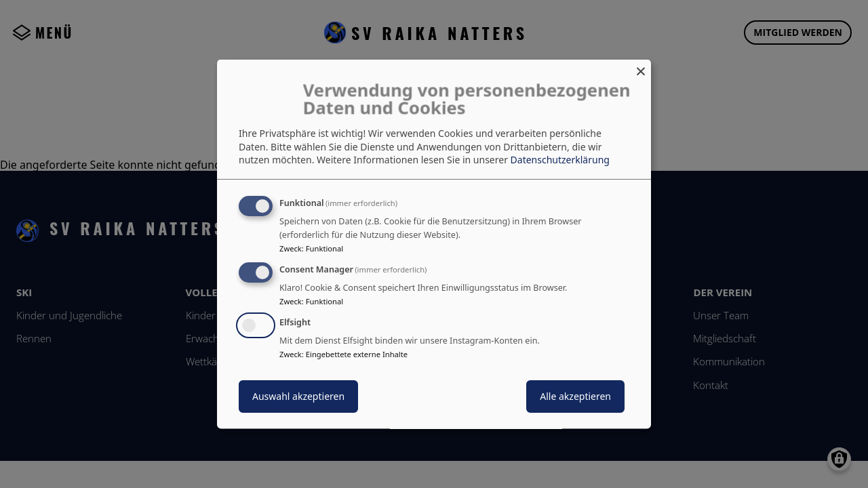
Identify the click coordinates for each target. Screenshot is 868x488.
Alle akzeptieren (575, 395)
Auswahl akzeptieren (298, 395)
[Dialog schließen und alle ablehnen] (641, 68)
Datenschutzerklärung (560, 160)
